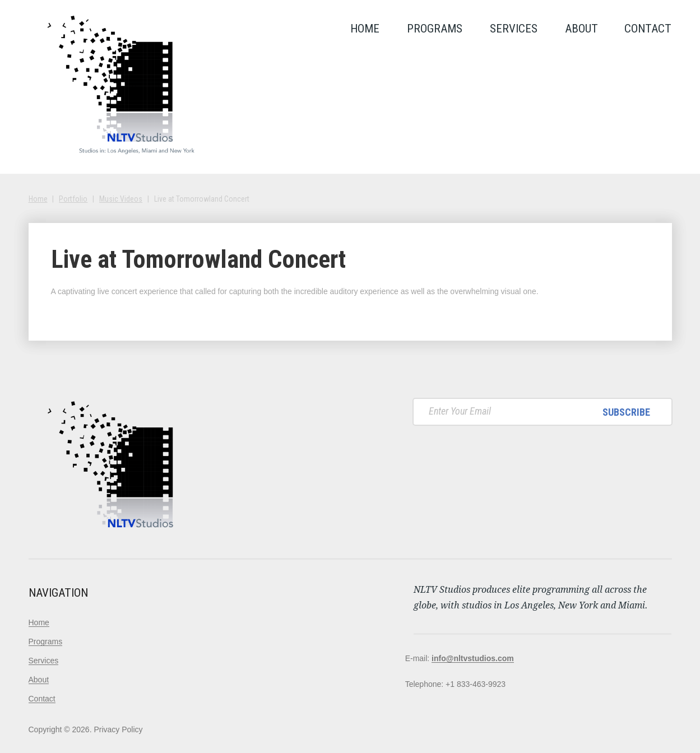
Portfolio (73, 199)
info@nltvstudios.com (473, 658)
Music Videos (121, 199)
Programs (435, 29)
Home (365, 29)
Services (514, 29)
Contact (648, 29)
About (581, 29)
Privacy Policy (118, 729)
